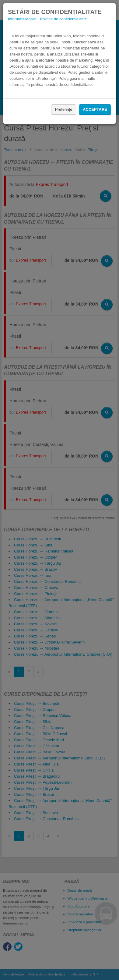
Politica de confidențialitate (63, 19)
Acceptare (95, 109)
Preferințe (64, 109)
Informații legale (22, 19)
